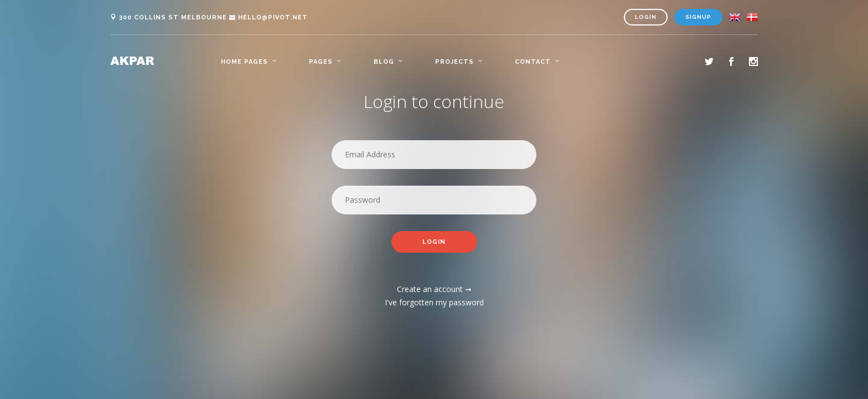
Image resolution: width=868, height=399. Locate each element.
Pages (321, 62)
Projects (454, 62)
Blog (384, 62)
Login (646, 17)
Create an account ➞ (434, 290)
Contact (533, 62)
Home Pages (244, 62)
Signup (698, 17)
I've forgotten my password (434, 303)
